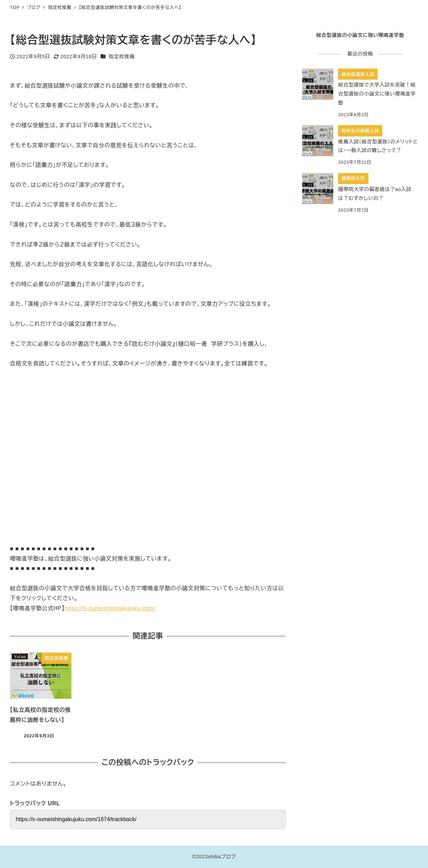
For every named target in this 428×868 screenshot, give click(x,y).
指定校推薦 (122, 57)
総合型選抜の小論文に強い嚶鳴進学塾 (360, 35)
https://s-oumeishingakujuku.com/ (110, 608)
